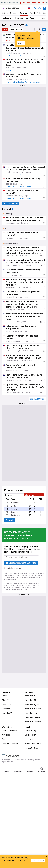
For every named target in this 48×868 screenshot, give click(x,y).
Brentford (15, 503)
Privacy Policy (36, 577)
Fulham (16, 56)
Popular (19, 29)
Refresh (42, 772)
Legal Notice (12, 579)
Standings (29, 495)
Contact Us (6, 705)
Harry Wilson (30, 18)
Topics (30, 772)
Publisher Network (9, 731)
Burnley (9, 56)
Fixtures (8, 495)
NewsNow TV (7, 713)
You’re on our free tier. (23, 3)
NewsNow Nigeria (32, 705)
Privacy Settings (32, 748)
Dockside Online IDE (10, 744)
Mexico (9, 70)
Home (4, 696)
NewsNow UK (30, 696)
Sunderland (15, 515)
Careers (5, 739)
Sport (32, 13)
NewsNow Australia (33, 722)
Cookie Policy (30, 735)
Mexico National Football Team (17, 82)
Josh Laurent (11, 175)
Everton (14, 506)
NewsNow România (33, 709)
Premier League (26, 56)
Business (14, 13)
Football (24, 13)
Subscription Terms (33, 744)
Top (5, 29)
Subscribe (6, 709)
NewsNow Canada (32, 717)
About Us (6, 700)
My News (18, 772)
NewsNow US (30, 700)
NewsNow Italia (31, 713)
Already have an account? (15, 568)
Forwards (19, 18)
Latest (11, 29)
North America (34, 82)
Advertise (6, 735)
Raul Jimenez (8, 18)
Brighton (14, 512)
